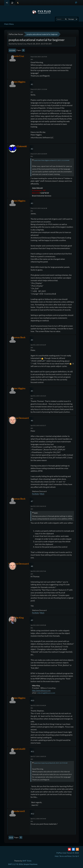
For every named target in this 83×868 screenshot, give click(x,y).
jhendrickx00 (19, 749)
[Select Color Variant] (76, 3)
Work (42, 494)
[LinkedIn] (73, 849)
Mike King (19, 618)
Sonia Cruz (19, 56)
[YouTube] (69, 849)
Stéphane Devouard (19, 418)
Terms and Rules (66, 856)
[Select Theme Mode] (18, 3)
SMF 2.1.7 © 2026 (15, 864)
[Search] (66, 19)
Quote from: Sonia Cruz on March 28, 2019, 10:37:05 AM (51, 763)
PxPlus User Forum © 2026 (68, 853)
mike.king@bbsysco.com (46, 693)
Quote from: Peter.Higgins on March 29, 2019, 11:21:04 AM (52, 160)
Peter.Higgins (19, 82)
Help (57, 856)
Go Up (11, 838)
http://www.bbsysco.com (41, 690)
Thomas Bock (19, 337)
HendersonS (19, 811)
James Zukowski (19, 146)
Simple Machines (30, 864)
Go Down (12, 50)
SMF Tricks (27, 861)
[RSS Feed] (77, 849)
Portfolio (35, 494)
